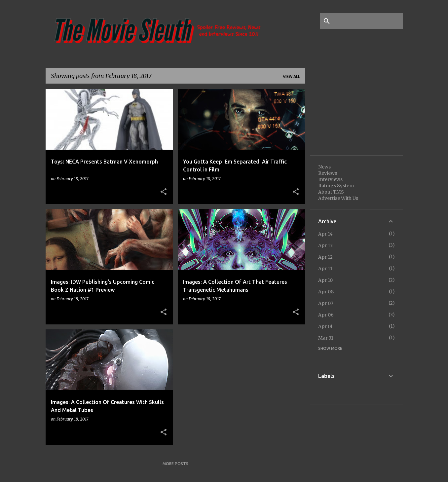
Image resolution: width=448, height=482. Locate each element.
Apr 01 (325, 326)
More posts (175, 464)
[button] (164, 192)
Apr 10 (325, 280)
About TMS (331, 192)
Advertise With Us (338, 198)
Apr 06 (326, 315)
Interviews (330, 179)
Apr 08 (326, 292)
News (324, 167)
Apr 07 (326, 303)
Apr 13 (325, 245)
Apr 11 (325, 269)
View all (291, 76)
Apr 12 (325, 257)
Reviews (328, 173)
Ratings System (336, 186)
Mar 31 (326, 338)
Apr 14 (325, 234)
